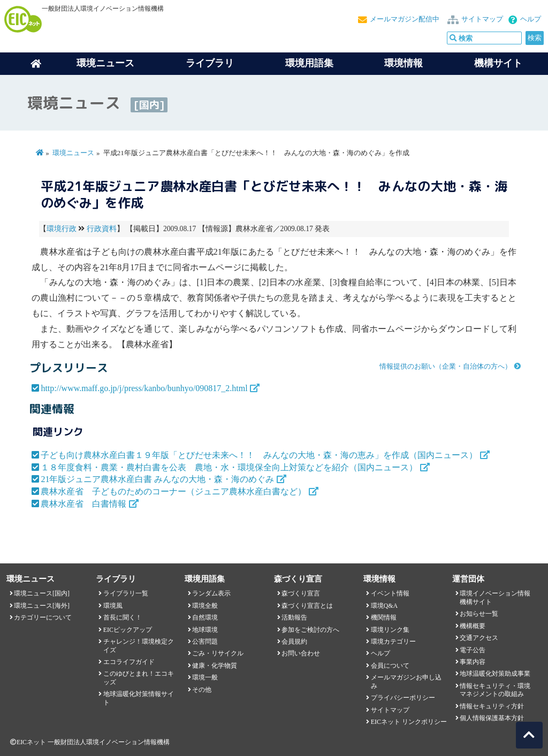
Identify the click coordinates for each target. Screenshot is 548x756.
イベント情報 (390, 593)
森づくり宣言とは (307, 606)
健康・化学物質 (215, 666)
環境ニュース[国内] (42, 593)
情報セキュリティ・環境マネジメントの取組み (495, 690)
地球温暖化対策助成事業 (495, 674)
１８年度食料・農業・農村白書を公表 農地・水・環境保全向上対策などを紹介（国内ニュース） (229, 467)
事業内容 (473, 662)
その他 (202, 690)
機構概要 (473, 626)
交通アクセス (479, 638)
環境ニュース (73, 153)
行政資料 (102, 229)
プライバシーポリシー (403, 698)
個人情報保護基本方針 (492, 718)
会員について (390, 666)
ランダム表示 (211, 593)
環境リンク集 (390, 630)
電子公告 (473, 650)
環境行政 (62, 229)
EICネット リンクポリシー (409, 722)
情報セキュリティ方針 (492, 706)
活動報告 (294, 617)
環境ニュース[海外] (42, 606)
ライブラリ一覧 (126, 593)
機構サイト (498, 63)
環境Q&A (384, 606)
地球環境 (205, 630)
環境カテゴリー (393, 642)
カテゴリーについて (43, 617)
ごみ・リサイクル (218, 653)
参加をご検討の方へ (310, 630)
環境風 (113, 606)
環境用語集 (309, 63)
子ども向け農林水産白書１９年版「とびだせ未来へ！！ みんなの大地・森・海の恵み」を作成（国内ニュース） (259, 455)
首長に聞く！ (123, 617)
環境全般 (205, 606)
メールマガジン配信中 (405, 19)
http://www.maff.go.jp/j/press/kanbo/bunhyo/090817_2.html (144, 388)
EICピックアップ (128, 630)
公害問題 (205, 642)
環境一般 (205, 677)
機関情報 (384, 617)
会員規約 (294, 642)
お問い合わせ (301, 653)
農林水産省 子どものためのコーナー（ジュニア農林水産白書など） (173, 491)
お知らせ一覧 (479, 614)
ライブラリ (210, 63)
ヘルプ (531, 19)
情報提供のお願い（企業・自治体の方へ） (446, 366)
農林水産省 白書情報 (83, 504)
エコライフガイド (129, 662)
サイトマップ (482, 19)
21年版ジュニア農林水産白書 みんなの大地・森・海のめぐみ (157, 479)
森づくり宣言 (301, 593)
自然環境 (205, 617)
